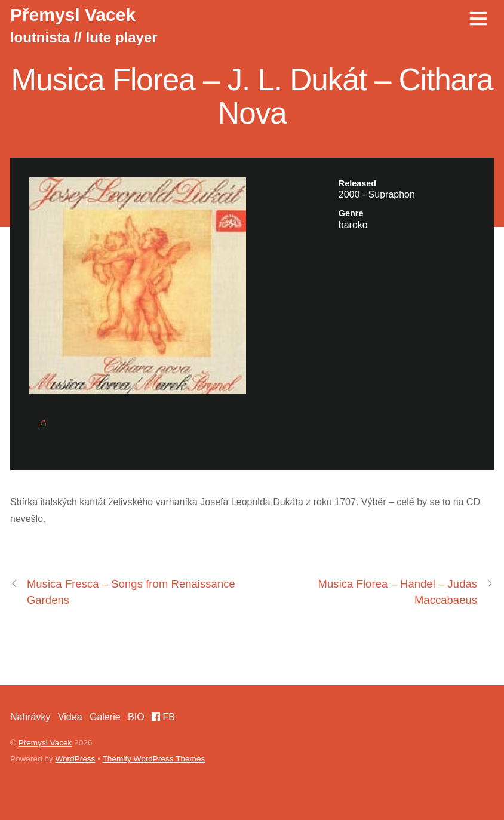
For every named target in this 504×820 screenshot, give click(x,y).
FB (163, 717)
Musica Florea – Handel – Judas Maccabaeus (406, 591)
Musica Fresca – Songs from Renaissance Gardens (123, 591)
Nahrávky (30, 717)
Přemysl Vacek (45, 743)
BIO (136, 717)
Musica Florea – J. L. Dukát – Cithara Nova (252, 96)
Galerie (105, 717)
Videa (70, 717)
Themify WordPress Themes (154, 759)
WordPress (75, 759)
